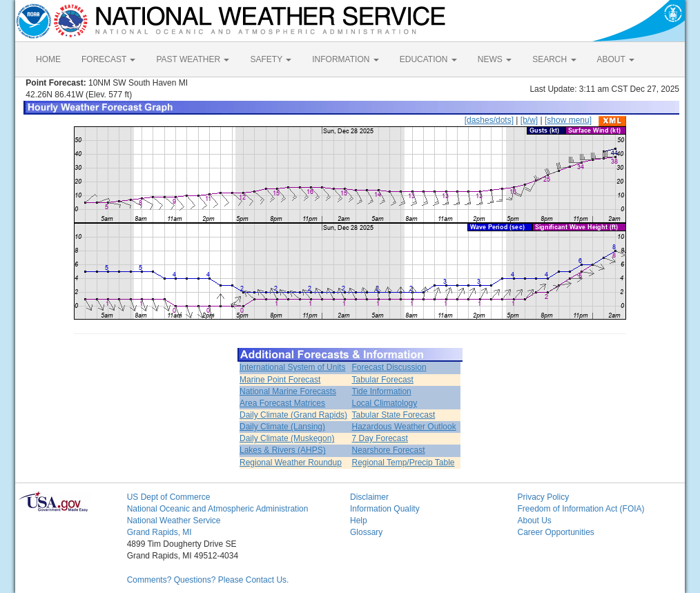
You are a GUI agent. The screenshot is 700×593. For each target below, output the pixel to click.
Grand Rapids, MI (159, 532)
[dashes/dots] (489, 120)
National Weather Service (174, 521)
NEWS (495, 59)
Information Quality (385, 509)
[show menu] (568, 120)
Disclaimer (369, 497)
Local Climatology (385, 403)
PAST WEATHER (193, 59)
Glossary (366, 532)
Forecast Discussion (389, 367)
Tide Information (382, 391)
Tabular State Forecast (394, 415)
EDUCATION (428, 59)
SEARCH (554, 59)
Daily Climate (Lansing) (282, 427)
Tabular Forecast (383, 380)
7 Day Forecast (380, 438)
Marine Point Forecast (280, 380)
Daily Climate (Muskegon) (287, 438)
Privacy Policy (543, 497)
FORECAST (108, 59)
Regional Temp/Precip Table (404, 463)
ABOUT (616, 59)
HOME (48, 59)
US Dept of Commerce (169, 497)
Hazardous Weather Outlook (404, 427)
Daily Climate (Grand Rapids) (293, 415)
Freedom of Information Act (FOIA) (581, 509)
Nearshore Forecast (389, 450)
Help (359, 521)
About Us (534, 521)
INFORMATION (345, 59)
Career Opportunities (555, 532)
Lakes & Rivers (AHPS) (283, 450)
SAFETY (271, 59)
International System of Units (292, 367)
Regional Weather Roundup (291, 463)
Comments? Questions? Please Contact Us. (208, 580)
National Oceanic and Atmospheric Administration (218, 509)
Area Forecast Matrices (282, 403)
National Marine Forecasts (288, 391)
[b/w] (529, 120)
